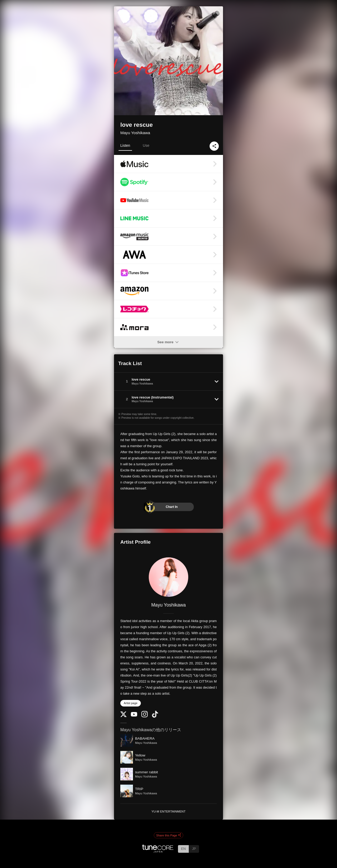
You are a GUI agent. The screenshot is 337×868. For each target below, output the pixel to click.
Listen (125, 145)
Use (146, 145)
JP (194, 849)
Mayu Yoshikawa (135, 133)
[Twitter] (123, 716)
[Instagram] (145, 716)
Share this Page (168, 835)
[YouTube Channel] (134, 715)
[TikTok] (155, 717)
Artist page (131, 703)
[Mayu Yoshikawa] (168, 577)
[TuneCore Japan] (158, 851)
